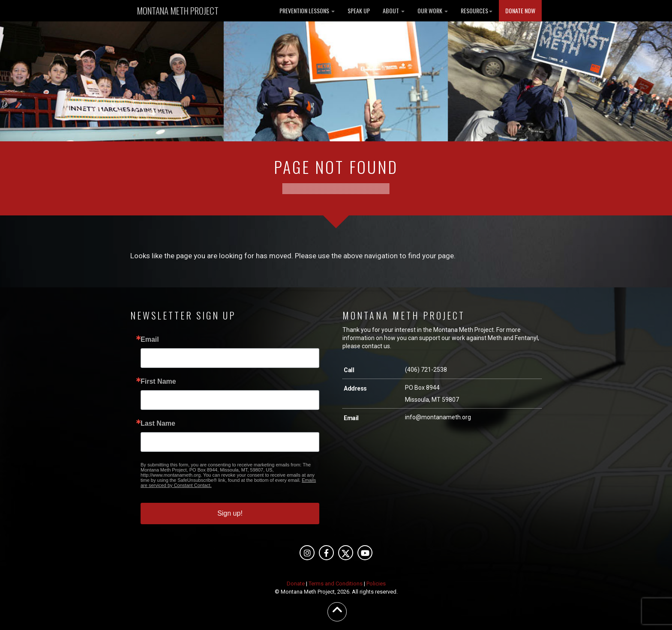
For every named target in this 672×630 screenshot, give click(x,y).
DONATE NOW (520, 10)
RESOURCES (477, 10)
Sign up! (230, 513)
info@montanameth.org (438, 417)
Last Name (158, 424)
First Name (158, 382)
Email (150, 340)
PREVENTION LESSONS (307, 10)
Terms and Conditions (336, 584)
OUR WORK (433, 10)
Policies (376, 584)
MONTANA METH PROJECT (178, 10)
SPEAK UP (359, 10)
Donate (296, 584)
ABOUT (394, 10)
